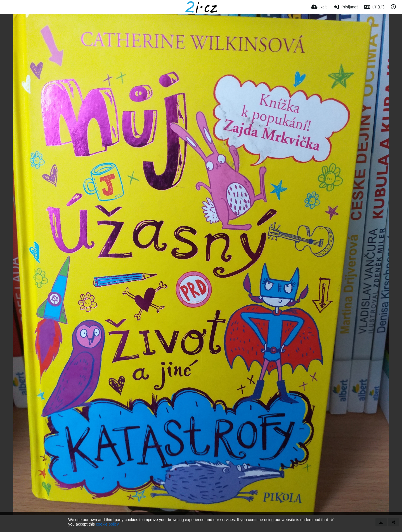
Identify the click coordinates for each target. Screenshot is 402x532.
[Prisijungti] (346, 7)
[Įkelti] (319, 7)
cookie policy (107, 524)
